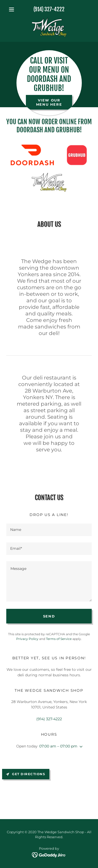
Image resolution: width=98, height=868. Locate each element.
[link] (49, 27)
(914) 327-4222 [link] (49, 9)
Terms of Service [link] (59, 639)
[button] (13, 9)
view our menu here (49, 102)
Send (49, 616)
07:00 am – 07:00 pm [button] (58, 746)
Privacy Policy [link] (27, 639)
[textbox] (49, 530)
